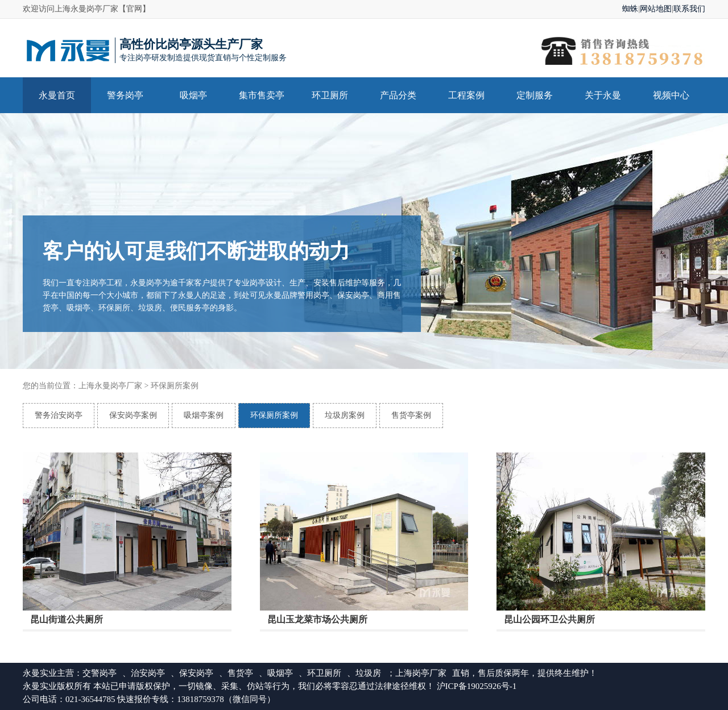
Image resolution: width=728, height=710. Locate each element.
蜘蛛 (630, 9)
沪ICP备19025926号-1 (477, 686)
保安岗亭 (196, 673)
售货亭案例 (411, 415)
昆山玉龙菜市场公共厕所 (317, 620)
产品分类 (398, 95)
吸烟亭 (193, 95)
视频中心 (671, 95)
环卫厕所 (330, 95)
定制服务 (535, 95)
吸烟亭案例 (204, 415)
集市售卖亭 (262, 95)
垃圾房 (368, 673)
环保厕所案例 (175, 386)
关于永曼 (603, 95)
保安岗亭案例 (133, 415)
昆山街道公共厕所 (67, 620)
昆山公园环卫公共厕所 (549, 620)
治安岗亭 (148, 673)
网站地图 (656, 9)
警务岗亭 (125, 95)
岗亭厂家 (429, 673)
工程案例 (466, 95)
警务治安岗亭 (59, 415)
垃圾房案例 (345, 415)
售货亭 (240, 673)
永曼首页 (57, 95)
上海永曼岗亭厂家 (110, 386)
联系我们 (689, 9)
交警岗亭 (100, 673)
